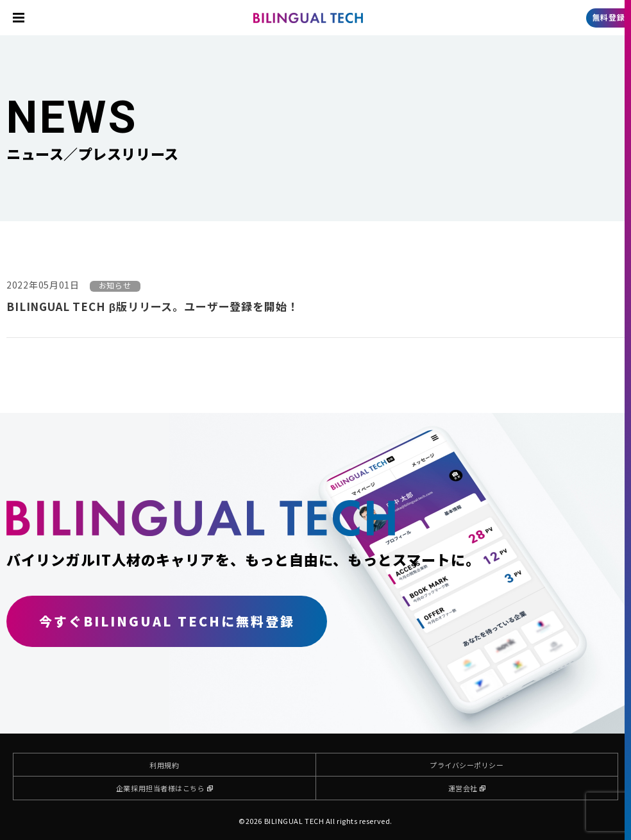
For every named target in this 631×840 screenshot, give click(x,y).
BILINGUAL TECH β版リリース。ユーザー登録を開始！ (153, 306)
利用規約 (164, 765)
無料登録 (609, 17)
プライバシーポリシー (467, 765)
